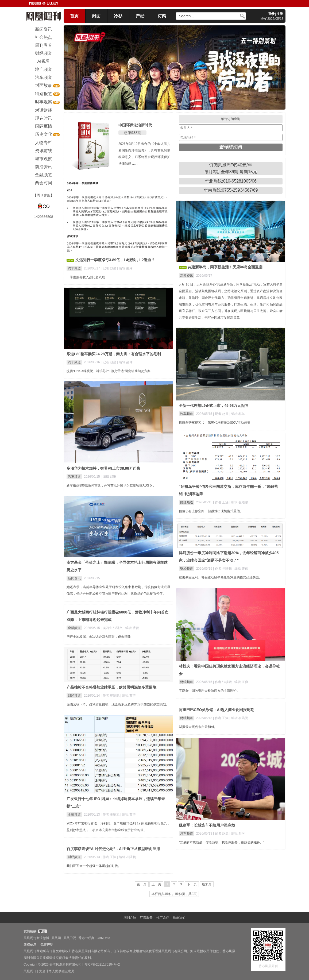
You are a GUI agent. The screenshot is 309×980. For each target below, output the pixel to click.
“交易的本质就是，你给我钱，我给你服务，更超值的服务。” (222, 842)
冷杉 (118, 16)
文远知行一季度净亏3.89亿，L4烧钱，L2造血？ (115, 260)
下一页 (192, 884)
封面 (96, 16)
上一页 (156, 884)
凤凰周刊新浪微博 (36, 938)
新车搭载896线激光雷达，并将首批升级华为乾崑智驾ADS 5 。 (111, 485)
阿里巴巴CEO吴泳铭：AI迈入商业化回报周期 (217, 710)
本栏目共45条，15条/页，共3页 (174, 894)
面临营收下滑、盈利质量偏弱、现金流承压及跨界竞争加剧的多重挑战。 (118, 704)
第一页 (142, 884)
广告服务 (146, 917)
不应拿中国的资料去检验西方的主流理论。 (209, 691)
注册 (280, 14)
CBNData (103, 938)
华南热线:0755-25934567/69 (231, 190)
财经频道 (187, 502)
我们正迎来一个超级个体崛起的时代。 (94, 866)
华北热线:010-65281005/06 (231, 181)
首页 (74, 16)
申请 (42, 931)
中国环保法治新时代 (135, 125)
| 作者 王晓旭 (111, 815)
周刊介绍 (130, 917)
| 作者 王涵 (221, 502)
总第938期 (132, 133)
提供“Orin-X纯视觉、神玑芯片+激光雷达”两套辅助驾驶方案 (109, 371)
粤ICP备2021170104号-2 (102, 964)
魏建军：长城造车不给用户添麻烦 (207, 825)
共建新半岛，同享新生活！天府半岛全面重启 (225, 267)
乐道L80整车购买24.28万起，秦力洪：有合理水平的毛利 (114, 354)
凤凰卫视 (70, 938)
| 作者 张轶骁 (223, 682)
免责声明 (47, 945)
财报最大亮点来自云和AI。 (198, 727)
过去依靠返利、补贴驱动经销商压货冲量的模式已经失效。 (221, 577)
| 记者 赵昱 (109, 268)
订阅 (162, 16)
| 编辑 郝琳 (125, 268)
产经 (140, 16)
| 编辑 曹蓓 (240, 569)
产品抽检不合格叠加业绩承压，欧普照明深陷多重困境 (111, 687)
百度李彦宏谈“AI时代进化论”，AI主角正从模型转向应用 (113, 849)
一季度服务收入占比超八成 (86, 277)
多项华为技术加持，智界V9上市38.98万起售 (103, 468)
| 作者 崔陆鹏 (223, 569)
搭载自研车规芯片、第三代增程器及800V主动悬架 (215, 423)
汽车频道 (74, 268)
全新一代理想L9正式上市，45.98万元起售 (214, 406)
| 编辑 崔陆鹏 (239, 502)
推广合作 (163, 917)
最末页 (207, 884)
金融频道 (74, 628)
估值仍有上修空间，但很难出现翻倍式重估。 (211, 511)
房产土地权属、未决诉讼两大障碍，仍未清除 (99, 637)
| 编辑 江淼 (240, 682)
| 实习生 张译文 (112, 628)
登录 (271, 14)
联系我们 (179, 917)
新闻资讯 (187, 276)
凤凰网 (56, 938)
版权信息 (30, 945)
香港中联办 (86, 938)
